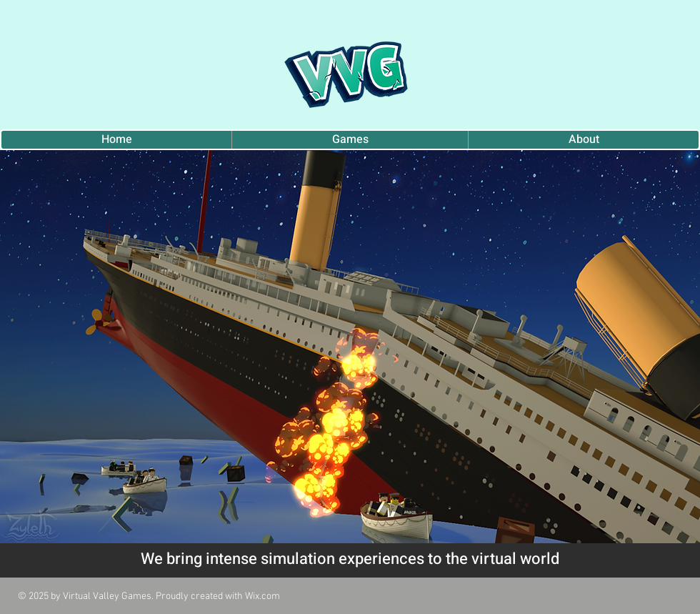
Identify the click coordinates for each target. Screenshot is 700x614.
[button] (350, 347)
